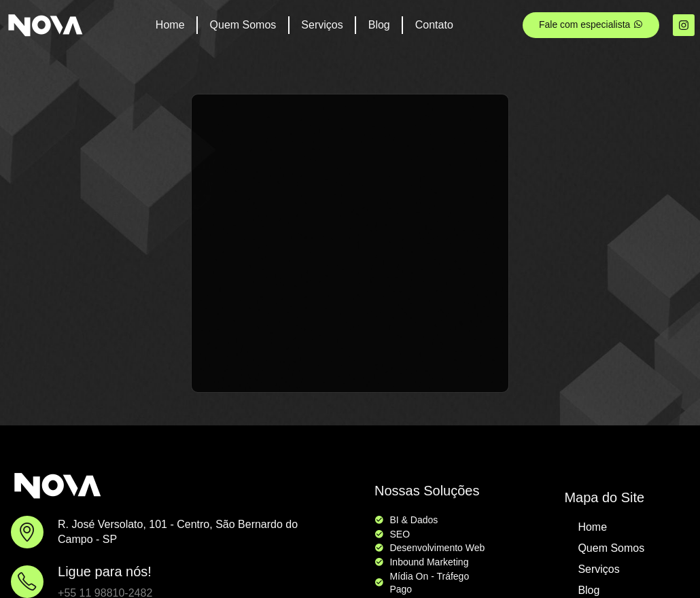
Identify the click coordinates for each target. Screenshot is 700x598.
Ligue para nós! (105, 571)
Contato (434, 25)
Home (170, 25)
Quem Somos (243, 25)
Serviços (322, 25)
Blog (379, 25)
